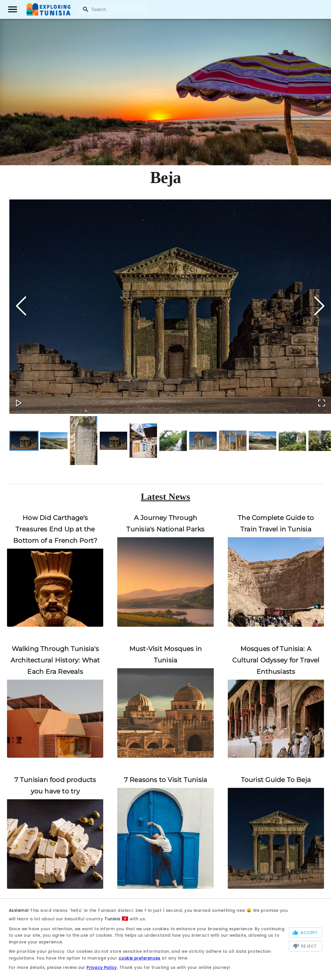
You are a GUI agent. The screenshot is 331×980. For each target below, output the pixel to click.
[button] (170, 307)
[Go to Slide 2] (54, 441)
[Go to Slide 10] (292, 441)
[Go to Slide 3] (84, 440)
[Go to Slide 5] (143, 441)
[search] (112, 10)
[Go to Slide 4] (113, 440)
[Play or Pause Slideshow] (19, 403)
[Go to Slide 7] (203, 440)
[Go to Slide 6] (173, 441)
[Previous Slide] (21, 307)
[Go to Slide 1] (24, 440)
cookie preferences (140, 958)
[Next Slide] (319, 307)
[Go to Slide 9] (263, 440)
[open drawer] (13, 9)
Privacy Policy (102, 968)
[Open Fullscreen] (321, 403)
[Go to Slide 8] (233, 441)
